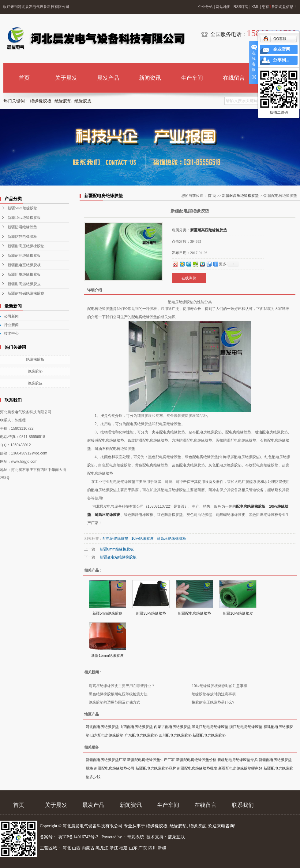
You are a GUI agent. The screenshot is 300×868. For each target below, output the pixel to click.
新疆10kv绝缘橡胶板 (24, 218)
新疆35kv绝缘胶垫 (151, 613)
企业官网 (282, 49)
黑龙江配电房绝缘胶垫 (210, 727)
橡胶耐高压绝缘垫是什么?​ (213, 702)
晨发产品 (108, 78)
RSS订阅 (241, 7)
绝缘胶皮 (83, 101)
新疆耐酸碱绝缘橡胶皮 (26, 293)
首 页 (212, 196)
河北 (67, 848)
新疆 (162, 848)
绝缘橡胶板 (41, 101)
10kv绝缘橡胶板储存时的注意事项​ (219, 686)
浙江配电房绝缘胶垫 (246, 727)
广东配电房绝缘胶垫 (141, 735)
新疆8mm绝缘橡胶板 (117, 549)
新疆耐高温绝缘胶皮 (24, 284)
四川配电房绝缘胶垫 (175, 735)
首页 (24, 78)
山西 (76, 848)
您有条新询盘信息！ (279, 7)
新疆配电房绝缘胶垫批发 (197, 768)
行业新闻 (11, 325)
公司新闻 (11, 316)
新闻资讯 (150, 78)
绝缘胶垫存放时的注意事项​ (214, 694)
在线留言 (234, 78)
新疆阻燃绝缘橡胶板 (24, 274)
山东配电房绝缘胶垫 (107, 735)
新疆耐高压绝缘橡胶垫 (26, 246)
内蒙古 (88, 848)
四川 (152, 848)
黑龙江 (102, 848)
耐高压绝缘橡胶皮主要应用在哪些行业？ (122, 686)
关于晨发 (66, 78)
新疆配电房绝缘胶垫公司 (114, 768)
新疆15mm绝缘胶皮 (107, 656)
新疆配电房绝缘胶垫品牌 (156, 768)
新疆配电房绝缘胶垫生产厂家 (151, 760)
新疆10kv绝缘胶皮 (238, 613)
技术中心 (11, 333)
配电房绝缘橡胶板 (251, 506)
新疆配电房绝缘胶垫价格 (196, 760)
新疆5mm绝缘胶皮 (108, 613)
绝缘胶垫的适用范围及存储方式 (114, 702)
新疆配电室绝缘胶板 (24, 265)
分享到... (281, 60)
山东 (133, 848)
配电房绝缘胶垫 (115, 539)
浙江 (114, 848)
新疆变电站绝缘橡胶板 (118, 557)
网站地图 (223, 7)
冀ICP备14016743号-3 (79, 837)
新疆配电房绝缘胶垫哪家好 (240, 768)
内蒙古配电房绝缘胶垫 (172, 727)
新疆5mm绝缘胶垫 (22, 208)
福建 (123, 848)
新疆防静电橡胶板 (22, 237)
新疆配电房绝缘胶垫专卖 (238, 760)
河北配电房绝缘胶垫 (102, 727)
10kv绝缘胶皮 (142, 539)
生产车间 (192, 78)
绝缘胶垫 (63, 101)
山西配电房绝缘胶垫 (136, 727)
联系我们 (276, 78)
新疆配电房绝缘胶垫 (194, 613)
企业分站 (205, 7)
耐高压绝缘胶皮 (107, 515)
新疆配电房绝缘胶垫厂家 (106, 760)
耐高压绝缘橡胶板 (171, 539)
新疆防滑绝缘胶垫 (22, 227)
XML (255, 7)
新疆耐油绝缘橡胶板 (24, 256)
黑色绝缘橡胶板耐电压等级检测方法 (118, 694)
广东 (143, 848)
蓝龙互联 (176, 837)
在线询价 (189, 278)
